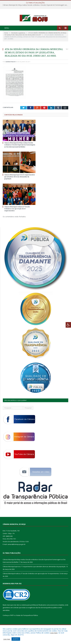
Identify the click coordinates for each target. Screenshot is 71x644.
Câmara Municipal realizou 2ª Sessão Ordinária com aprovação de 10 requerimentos (17, 217)
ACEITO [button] (16, 639)
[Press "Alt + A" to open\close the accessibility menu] (68, 325)
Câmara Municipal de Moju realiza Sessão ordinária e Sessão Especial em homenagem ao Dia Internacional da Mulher (36, 5)
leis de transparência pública (48, 616)
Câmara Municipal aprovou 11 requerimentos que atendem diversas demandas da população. (20, 185)
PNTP (12, 624)
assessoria (54, 614)
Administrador (11, 70)
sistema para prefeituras (30, 614)
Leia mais (54, 633)
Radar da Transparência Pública (27, 624)
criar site (16, 614)
